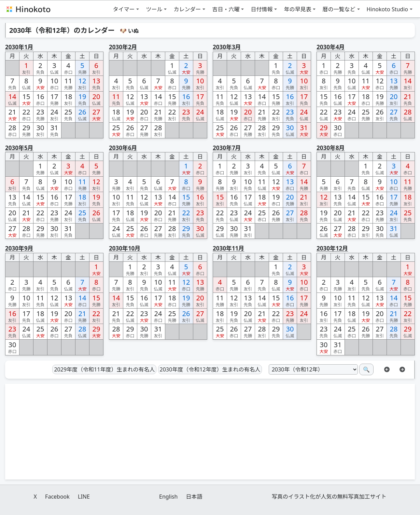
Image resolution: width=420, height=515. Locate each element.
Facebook (57, 497)
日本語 (194, 497)
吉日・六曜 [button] (226, 9)
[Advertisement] (210, 432)
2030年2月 (123, 47)
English (168, 497)
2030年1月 (19, 47)
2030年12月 (332, 248)
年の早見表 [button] (297, 9)
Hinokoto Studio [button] (388, 9)
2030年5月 (19, 148)
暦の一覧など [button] (339, 9)
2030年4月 (331, 47)
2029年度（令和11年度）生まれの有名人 (104, 369)
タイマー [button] (124, 9)
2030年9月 (19, 248)
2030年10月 (125, 248)
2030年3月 (227, 47)
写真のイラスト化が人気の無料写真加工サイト (329, 497)
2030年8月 (331, 148)
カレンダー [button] (187, 9)
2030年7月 (227, 148)
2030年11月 (228, 248)
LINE (84, 497)
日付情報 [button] (262, 9)
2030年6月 (123, 148)
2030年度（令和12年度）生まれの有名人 (210, 369)
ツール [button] (154, 9)
